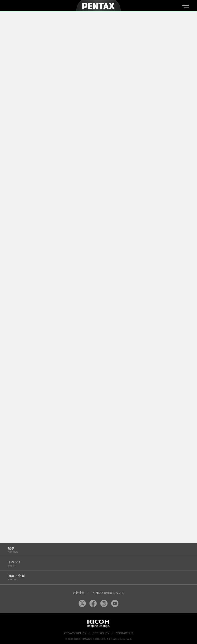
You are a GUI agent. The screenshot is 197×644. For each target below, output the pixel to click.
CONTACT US (124, 633)
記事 (93, 550)
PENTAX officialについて (108, 593)
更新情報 (79, 593)
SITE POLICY (101, 633)
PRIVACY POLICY (75, 633)
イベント (93, 564)
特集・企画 (93, 577)
